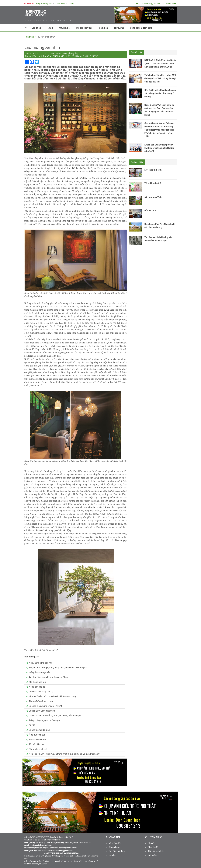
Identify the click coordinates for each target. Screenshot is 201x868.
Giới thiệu (37, 28)
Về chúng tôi (113, 843)
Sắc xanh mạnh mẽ (38, 749)
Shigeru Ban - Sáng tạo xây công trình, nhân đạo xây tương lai (58, 668)
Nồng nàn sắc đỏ (37, 687)
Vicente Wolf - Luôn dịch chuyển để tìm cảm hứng (52, 696)
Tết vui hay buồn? (153, 183)
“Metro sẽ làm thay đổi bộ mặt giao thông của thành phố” (56, 716)
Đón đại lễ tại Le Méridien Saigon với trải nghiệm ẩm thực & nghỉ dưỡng (160, 93)
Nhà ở (51, 28)
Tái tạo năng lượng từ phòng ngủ (44, 720)
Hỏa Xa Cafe (150, 211)
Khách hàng (60, 3)
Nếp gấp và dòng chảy (39, 672)
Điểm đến (104, 28)
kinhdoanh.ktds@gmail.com (148, 3)
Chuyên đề (65, 28)
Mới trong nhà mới (37, 682)
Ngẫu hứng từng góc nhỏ (41, 663)
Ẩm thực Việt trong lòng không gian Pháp (48, 677)
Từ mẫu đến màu (37, 744)
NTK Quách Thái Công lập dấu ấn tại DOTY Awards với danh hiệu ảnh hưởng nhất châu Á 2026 (160, 63)
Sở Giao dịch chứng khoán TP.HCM (45, 706)
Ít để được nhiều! (37, 735)
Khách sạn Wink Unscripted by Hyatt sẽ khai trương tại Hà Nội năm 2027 (159, 148)
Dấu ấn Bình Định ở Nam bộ (42, 711)
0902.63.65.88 (169, 3)
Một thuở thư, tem (153, 170)
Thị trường (120, 28)
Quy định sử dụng (116, 851)
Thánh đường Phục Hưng (41, 701)
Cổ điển (32, 725)
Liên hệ (71, 3)
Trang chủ (29, 37)
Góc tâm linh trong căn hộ (41, 692)
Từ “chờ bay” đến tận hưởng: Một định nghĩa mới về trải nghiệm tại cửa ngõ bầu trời (160, 78)
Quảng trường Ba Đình (39, 730)
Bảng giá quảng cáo (44, 3)
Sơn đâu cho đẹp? (37, 740)
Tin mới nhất (136, 52)
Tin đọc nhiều (137, 162)
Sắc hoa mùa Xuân (153, 197)
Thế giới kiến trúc (85, 28)
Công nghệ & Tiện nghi (142, 28)
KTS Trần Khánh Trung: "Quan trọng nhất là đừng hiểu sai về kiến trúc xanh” (64, 754)
